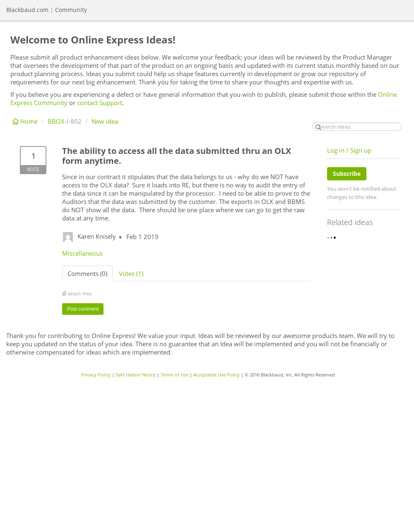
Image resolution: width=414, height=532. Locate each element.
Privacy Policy (96, 375)
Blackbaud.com (27, 10)
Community (71, 10)
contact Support (100, 103)
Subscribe (347, 174)
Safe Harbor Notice (136, 375)
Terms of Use (175, 375)
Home (26, 121)
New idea (105, 121)
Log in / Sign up (349, 150)
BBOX (56, 121)
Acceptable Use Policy (217, 375)
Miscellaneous (82, 253)
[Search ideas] (357, 127)
